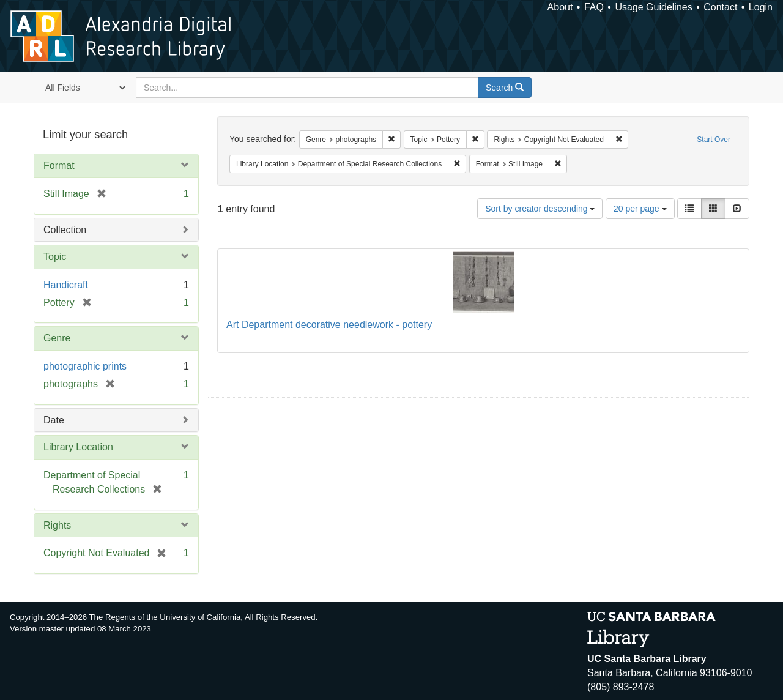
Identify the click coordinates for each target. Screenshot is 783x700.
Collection (65, 230)
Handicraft (66, 285)
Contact (720, 7)
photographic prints (85, 366)
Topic (55, 257)
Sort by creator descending (540, 209)
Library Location (78, 447)
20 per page (640, 209)
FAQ (594, 7)
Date (54, 420)
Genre (57, 338)
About (560, 7)
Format (59, 166)
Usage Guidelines (653, 7)
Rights (57, 525)
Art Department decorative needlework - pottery (329, 325)
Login (761, 7)
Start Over (714, 140)
